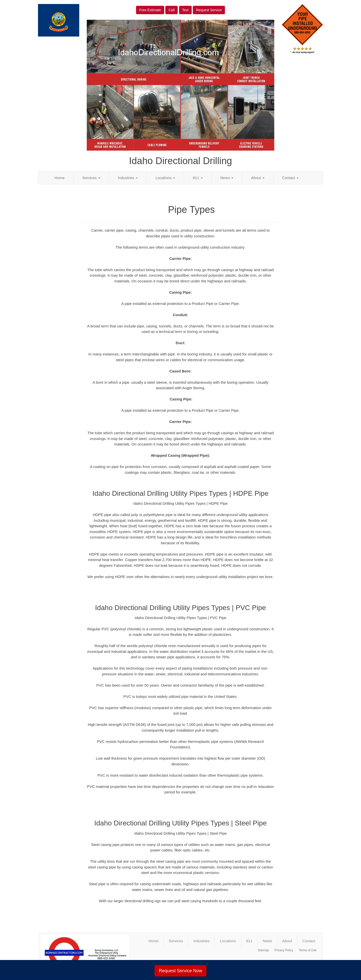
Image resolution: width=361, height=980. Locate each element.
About (258, 178)
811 (198, 178)
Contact (290, 178)
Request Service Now (180, 971)
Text (185, 10)
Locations (165, 178)
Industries (128, 178)
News (227, 178)
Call (171, 10)
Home (59, 178)
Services (91, 178)
